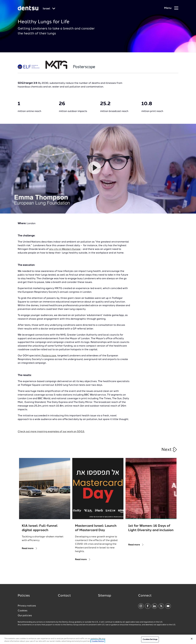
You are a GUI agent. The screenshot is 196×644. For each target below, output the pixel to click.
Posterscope (49, 356)
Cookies (23, 611)
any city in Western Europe (65, 249)
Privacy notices (27, 606)
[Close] (192, 639)
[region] (98, 639)
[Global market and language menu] (49, 9)
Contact (64, 596)
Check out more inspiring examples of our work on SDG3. (51, 432)
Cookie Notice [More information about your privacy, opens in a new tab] (98, 641)
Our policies (25, 616)
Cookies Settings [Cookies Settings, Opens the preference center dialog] (150, 639)
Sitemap (105, 596)
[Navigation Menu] (171, 8)
